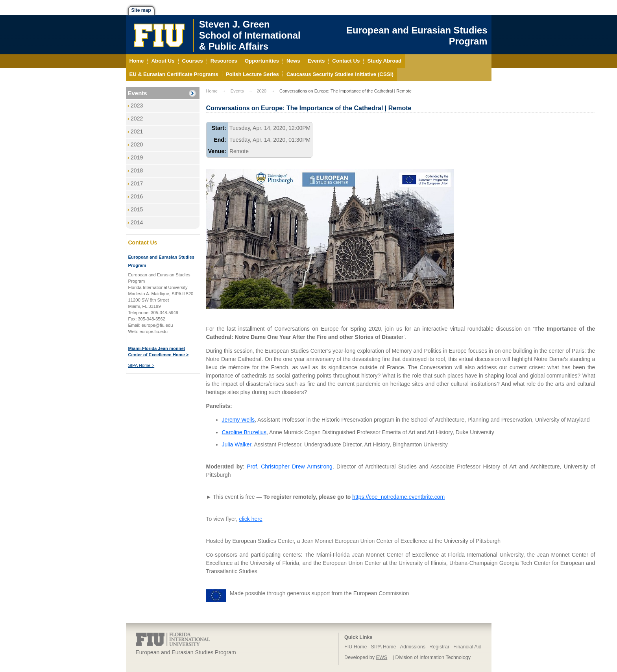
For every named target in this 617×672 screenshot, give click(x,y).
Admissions (413, 647)
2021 (137, 131)
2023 (137, 106)
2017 (137, 183)
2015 (137, 209)
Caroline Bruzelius (244, 432)
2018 (137, 170)
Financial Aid (467, 647)
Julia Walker (237, 444)
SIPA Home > (141, 365)
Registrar (439, 647)
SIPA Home (383, 647)
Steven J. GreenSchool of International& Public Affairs (250, 35)
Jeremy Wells (238, 420)
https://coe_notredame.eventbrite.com (398, 497)
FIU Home (356, 647)
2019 (137, 157)
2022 (137, 118)
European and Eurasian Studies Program (417, 36)
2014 (137, 222)
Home (212, 91)
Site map (141, 10)
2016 (137, 196)
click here (251, 519)
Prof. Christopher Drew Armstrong (290, 467)
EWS (382, 657)
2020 (137, 144)
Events (138, 93)
